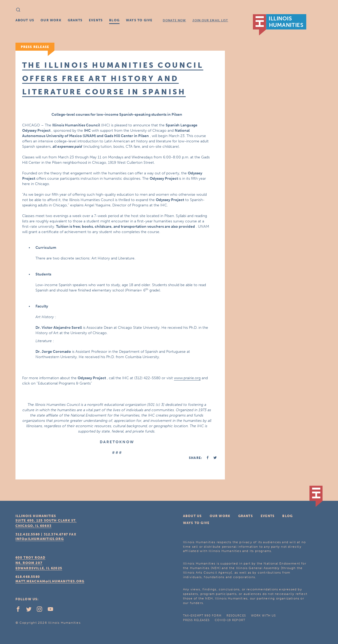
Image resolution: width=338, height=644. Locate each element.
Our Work (51, 20)
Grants (75, 20)
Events (96, 20)
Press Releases (196, 620)
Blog (114, 20)
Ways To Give (139, 20)
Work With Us (263, 616)
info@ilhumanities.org (40, 539)
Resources (236, 616)
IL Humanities (280, 25)
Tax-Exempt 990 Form (202, 616)
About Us (25, 20)
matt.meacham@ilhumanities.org (50, 581)
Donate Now (174, 20)
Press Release (35, 47)
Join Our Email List (210, 20)
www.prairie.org (187, 378)
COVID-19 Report (230, 620)
